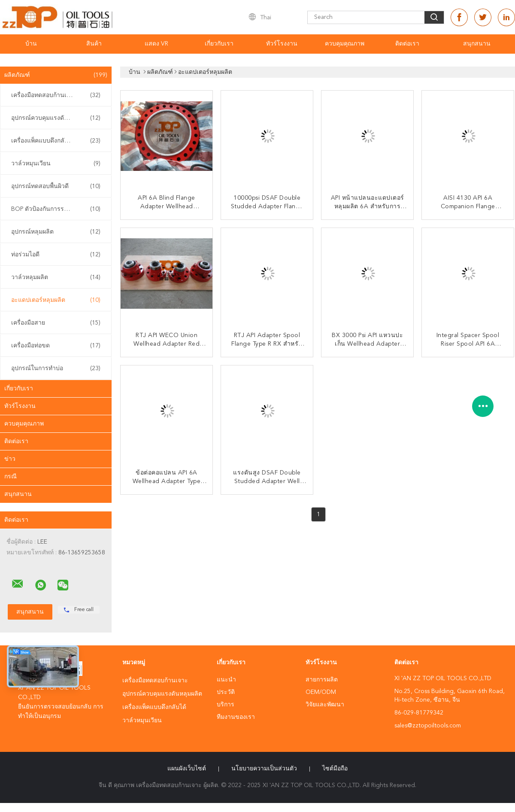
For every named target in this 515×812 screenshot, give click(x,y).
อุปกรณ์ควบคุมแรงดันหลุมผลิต (56, 118)
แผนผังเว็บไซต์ (187, 769)
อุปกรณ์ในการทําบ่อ (56, 368)
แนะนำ (226, 680)
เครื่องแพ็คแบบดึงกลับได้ (56, 141)
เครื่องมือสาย (56, 323)
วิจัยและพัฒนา (325, 705)
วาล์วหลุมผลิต (56, 277)
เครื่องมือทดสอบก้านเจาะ (56, 95)
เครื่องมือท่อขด (56, 346)
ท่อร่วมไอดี (56, 255)
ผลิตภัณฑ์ (56, 75)
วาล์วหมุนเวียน (56, 164)
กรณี (11, 477)
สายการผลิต (322, 680)
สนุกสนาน (477, 44)
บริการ (226, 705)
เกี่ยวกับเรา (219, 44)
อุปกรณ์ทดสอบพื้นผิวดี (56, 186)
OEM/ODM (321, 692)
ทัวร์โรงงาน (282, 44)
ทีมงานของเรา (236, 717)
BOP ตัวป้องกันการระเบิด (56, 209)
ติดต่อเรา (407, 44)
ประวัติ (226, 692)
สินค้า (94, 44)
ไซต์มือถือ (335, 769)
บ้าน (31, 44)
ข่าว (10, 459)
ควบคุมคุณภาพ (345, 44)
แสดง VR (156, 44)
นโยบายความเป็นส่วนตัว (264, 769)
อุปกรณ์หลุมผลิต (56, 232)
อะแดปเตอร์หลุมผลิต (56, 300)
